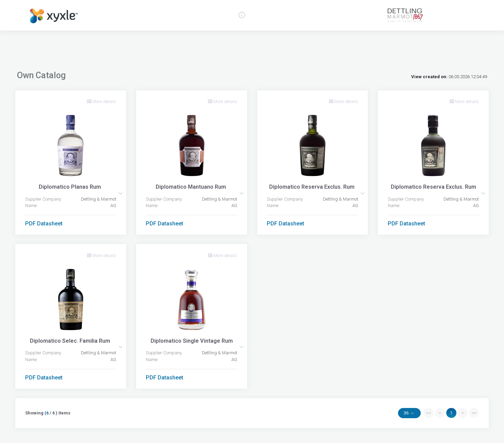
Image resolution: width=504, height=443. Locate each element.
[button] (120, 193)
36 (407, 413)
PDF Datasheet (44, 224)
